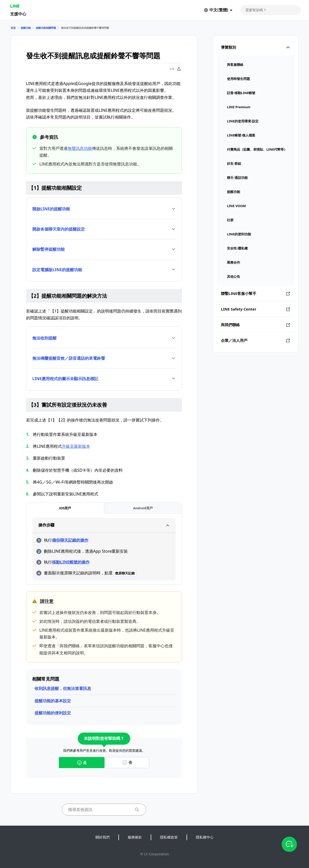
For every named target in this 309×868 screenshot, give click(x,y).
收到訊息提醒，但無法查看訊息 (63, 688)
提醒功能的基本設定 (53, 701)
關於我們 (102, 837)
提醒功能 (26, 28)
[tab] (65, 508)
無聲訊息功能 (80, 148)
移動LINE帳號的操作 (71, 562)
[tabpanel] (104, 549)
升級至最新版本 (76, 446)
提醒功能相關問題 (46, 28)
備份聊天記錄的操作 (70, 540)
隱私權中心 (205, 837)
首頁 (13, 28)
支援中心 (18, 14)
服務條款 (135, 837)
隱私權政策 (169, 837)
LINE (15, 6)
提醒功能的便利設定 (53, 713)
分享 (176, 69)
